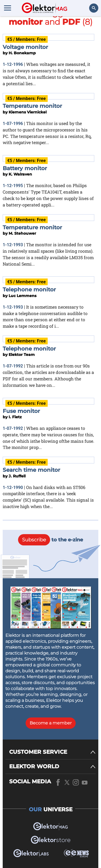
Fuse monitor (21, 411)
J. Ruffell (17, 476)
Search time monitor (31, 470)
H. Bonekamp (22, 53)
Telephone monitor (29, 290)
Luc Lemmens (22, 296)
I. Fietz (15, 417)
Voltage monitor (25, 47)
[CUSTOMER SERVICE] (52, 752)
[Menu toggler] (8, 8)
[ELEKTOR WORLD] (52, 767)
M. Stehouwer (22, 233)
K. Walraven (20, 174)
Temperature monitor (32, 106)
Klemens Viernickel (28, 112)
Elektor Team (22, 355)
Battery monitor (25, 168)
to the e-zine (50, 540)
